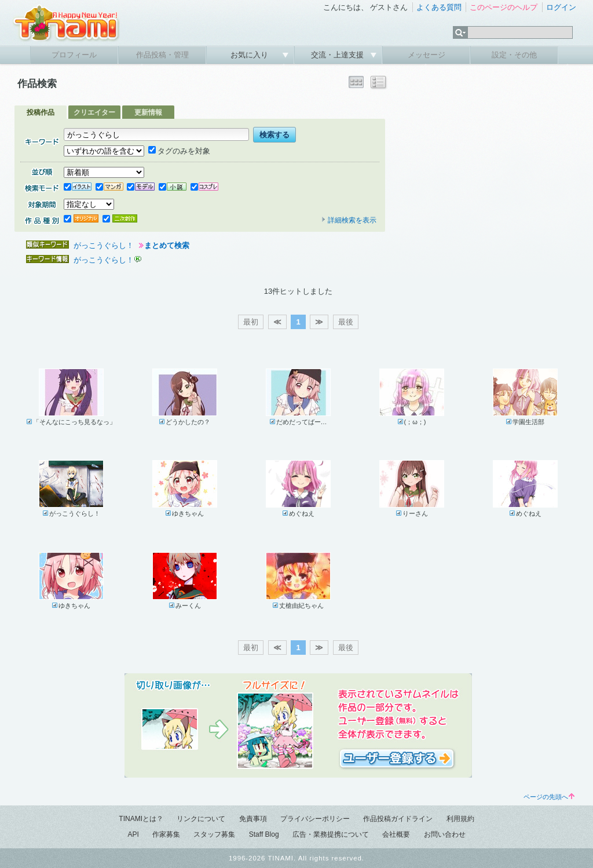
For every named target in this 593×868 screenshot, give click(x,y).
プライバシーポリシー (315, 819)
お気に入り (250, 55)
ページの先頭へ (549, 797)
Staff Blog (264, 834)
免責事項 (253, 819)
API (133, 834)
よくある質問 (439, 7)
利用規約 (460, 819)
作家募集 (166, 834)
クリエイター (94, 112)
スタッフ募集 (214, 834)
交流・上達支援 (338, 55)
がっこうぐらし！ (104, 245)
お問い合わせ (445, 834)
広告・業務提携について (331, 834)
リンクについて (201, 819)
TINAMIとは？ (141, 819)
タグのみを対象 (179, 151)
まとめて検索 (167, 245)
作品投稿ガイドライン (398, 819)
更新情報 (148, 112)
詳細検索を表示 (349, 220)
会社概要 (396, 834)
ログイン (561, 7)
